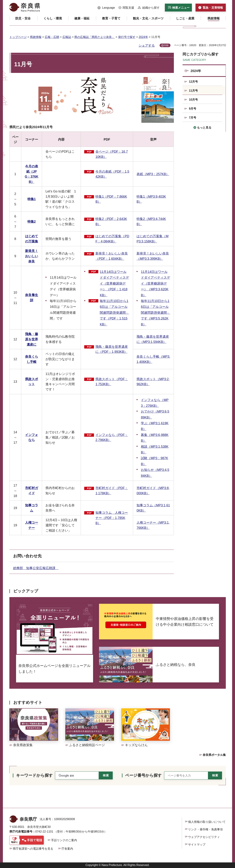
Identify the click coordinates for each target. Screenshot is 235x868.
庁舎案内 (67, 849)
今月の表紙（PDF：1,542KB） (112, 174)
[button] (106, 8)
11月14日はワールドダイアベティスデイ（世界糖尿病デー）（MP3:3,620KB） (155, 284)
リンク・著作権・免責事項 (205, 829)
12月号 (194, 82)
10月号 (194, 100)
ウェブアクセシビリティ (204, 837)
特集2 (32, 222)
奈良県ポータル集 (214, 755)
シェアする (147, 46)
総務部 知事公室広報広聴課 (36, 568)
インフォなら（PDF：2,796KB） (112, 438)
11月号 (194, 91)
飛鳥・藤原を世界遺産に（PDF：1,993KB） (112, 349)
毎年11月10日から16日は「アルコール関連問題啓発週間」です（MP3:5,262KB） (155, 313)
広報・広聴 (52, 37)
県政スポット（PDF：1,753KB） (112, 382)
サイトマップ (197, 845)
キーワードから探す (34, 775)
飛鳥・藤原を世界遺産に (32, 339)
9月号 (193, 109)
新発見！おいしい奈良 (32, 256)
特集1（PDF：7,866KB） (111, 199)
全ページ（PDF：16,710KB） (112, 154)
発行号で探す (127, 37)
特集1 (32, 199)
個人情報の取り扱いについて (207, 822)
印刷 (166, 45)
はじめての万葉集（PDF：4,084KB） (112, 239)
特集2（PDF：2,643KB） (111, 222)
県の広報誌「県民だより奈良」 (95, 37)
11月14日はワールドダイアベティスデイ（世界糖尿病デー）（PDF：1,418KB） (114, 284)
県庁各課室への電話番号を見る (33, 849)
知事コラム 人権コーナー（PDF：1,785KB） (112, 518)
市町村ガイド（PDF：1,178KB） (112, 491)
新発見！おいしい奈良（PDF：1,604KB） (112, 256)
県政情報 (36, 37)
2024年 (143, 37)
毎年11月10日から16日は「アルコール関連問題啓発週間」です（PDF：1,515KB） (114, 313)
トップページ (18, 37)
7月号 (193, 118)
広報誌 (67, 37)
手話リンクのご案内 (64, 840)
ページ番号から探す (143, 775)
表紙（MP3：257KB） (153, 174)
